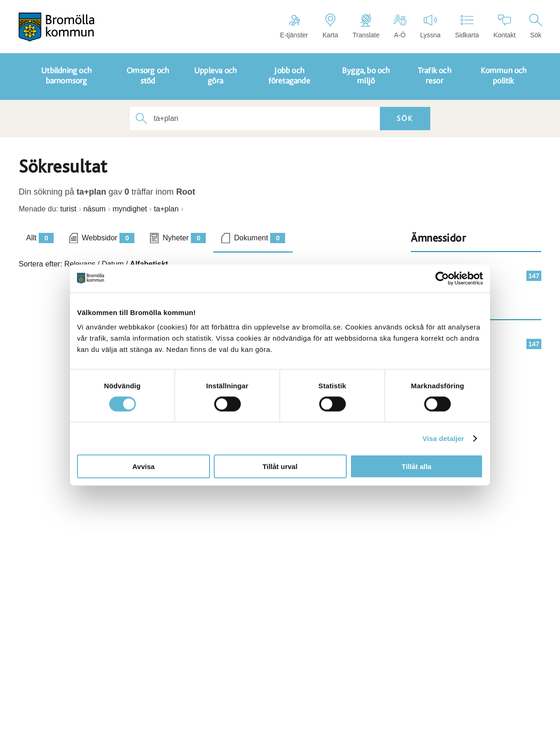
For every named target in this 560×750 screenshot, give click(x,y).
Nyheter (184, 238)
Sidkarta (467, 26)
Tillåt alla (417, 466)
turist (68, 209)
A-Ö (400, 26)
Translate (366, 26)
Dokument (259, 238)
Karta (330, 26)
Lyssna (430, 26)
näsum (94, 209)
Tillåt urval (280, 466)
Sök (536, 26)
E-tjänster (294, 26)
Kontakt (504, 26)
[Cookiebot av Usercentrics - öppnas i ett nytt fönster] (442, 278)
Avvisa (144, 466)
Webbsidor (108, 238)
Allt (40, 238)
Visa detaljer (443, 438)
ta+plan (166, 209)
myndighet (130, 209)
